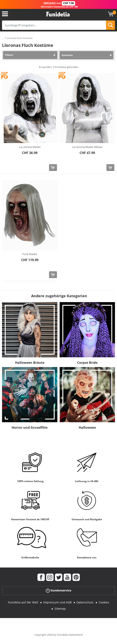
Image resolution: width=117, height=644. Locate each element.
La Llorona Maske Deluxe (87, 147)
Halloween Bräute (30, 363)
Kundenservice (58, 591)
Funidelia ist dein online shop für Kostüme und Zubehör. (58, 14)
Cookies (104, 602)
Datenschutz (85, 602)
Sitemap (60, 609)
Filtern (9, 55)
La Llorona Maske (30, 147)
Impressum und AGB (57, 602)
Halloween (87, 428)
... (3, 38)
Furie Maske (30, 254)
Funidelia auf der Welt (23, 602)
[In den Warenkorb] (53, 167)
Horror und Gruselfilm (30, 428)
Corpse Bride (87, 363)
